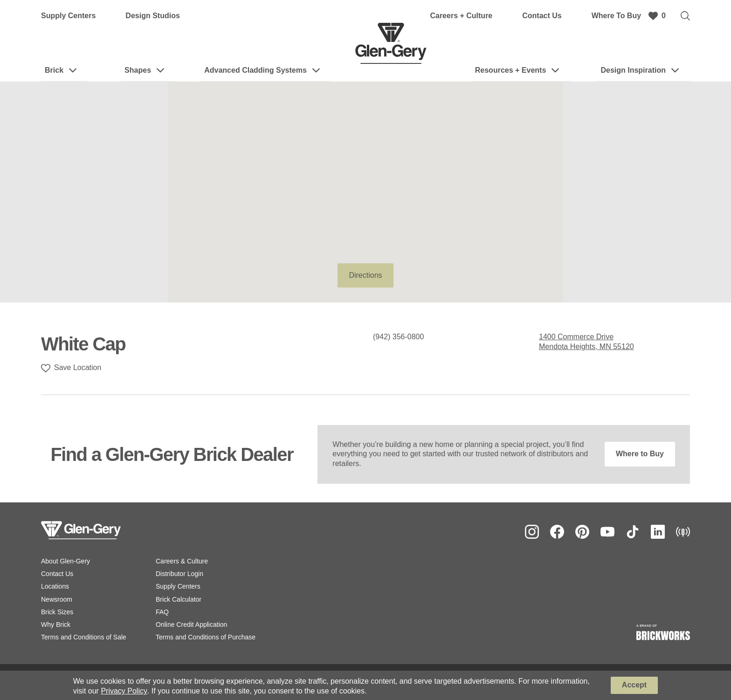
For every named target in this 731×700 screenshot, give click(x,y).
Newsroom (57, 599)
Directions (365, 275)
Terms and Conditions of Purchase (206, 637)
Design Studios (152, 16)
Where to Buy (640, 454)
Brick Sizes (57, 612)
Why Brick (56, 625)
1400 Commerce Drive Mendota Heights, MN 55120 (586, 342)
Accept (634, 685)
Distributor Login (179, 574)
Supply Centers (68, 16)
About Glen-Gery (66, 561)
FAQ (162, 612)
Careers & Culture (182, 561)
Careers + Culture (461, 16)
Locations (55, 586)
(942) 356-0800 (398, 337)
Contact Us (542, 16)
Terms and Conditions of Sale (84, 637)
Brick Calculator (179, 599)
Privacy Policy (124, 691)
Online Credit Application (191, 625)
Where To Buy (616, 16)
